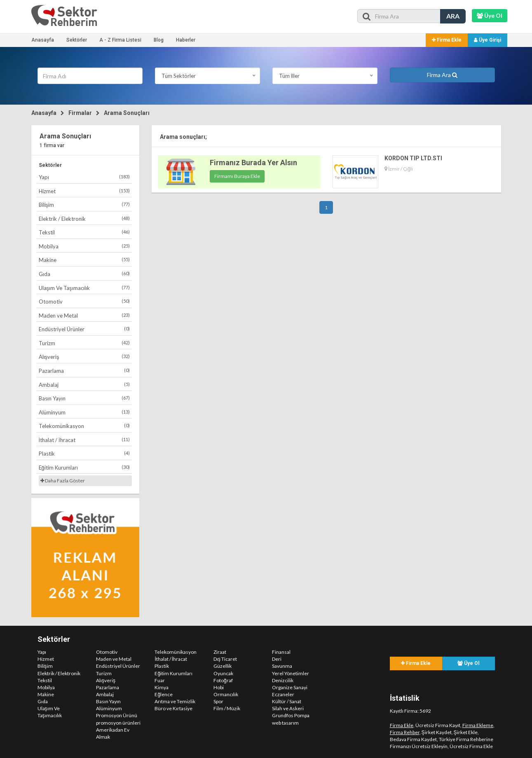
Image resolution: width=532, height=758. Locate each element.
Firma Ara (442, 75)
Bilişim (84, 205)
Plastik (84, 453)
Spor (218, 701)
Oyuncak (223, 673)
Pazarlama (84, 371)
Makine (84, 260)
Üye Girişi (487, 40)
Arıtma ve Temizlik (175, 701)
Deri (277, 659)
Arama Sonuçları (127, 113)
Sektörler (77, 40)
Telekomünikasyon (84, 426)
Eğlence (164, 694)
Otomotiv (84, 301)
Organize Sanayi (290, 687)
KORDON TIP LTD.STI (413, 158)
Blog (159, 40)
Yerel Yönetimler (291, 673)
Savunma (282, 666)
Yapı (84, 177)
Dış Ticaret (225, 659)
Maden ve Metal (84, 315)
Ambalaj (84, 385)
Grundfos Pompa (291, 715)
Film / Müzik (227, 708)
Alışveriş (84, 357)
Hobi (219, 687)
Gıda (84, 274)
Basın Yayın (84, 398)
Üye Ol (468, 663)
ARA (453, 16)
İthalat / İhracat (84, 440)
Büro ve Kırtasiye (173, 708)
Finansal (281, 652)
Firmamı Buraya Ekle (237, 176)
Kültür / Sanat (287, 701)
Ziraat (220, 652)
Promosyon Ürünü (117, 715)
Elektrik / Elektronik (84, 219)
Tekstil (84, 232)
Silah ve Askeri (288, 708)
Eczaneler (283, 694)
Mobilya (84, 246)
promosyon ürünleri (118, 723)
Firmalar (80, 113)
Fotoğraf (223, 680)
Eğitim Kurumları (84, 467)
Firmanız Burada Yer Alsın (253, 163)
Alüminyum (84, 412)
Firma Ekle (447, 40)
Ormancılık (226, 694)
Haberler (186, 40)
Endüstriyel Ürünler (84, 329)
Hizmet (84, 191)
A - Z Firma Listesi (120, 40)
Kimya (162, 687)
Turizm (84, 343)
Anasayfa (43, 40)
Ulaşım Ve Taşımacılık (84, 288)
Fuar (160, 680)
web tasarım (285, 723)
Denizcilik (283, 680)
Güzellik (223, 666)
